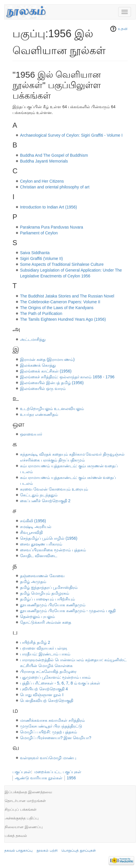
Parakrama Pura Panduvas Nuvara (52, 227)
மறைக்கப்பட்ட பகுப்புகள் (58, 772)
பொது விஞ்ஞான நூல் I (42, 695)
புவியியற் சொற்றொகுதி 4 (44, 689)
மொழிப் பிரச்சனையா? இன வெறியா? (56, 738)
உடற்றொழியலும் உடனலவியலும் (52, 409)
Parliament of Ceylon (39, 233)
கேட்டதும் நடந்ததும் (39, 495)
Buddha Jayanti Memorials (44, 161)
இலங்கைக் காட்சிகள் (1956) (46, 371)
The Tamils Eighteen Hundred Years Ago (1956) (63, 319)
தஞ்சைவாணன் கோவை (42, 576)
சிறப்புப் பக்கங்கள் (21, 809)
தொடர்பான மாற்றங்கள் (25, 801)
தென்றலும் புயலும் (37, 616)
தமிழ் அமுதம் (33, 582)
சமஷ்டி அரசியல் (36, 527)
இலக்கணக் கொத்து (38, 365)
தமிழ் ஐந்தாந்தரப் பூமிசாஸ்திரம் (49, 587)
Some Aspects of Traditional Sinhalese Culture (62, 264)
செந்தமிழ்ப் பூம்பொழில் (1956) (49, 538)
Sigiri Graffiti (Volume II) (42, 259)
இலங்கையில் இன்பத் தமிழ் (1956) (52, 383)
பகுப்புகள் (22, 772)
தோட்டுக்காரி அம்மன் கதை (46, 622)
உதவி (123, 29)
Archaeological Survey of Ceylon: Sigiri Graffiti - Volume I (71, 135)
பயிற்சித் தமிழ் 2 (35, 642)
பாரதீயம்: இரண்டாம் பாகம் (45, 654)
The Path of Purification (41, 313)
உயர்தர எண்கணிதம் (39, 414)
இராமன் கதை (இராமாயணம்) (47, 359)
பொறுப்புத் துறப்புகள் (78, 851)
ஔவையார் (31, 434)
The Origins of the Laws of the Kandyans (57, 308)
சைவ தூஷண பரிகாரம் (41, 544)
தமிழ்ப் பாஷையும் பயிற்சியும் (47, 599)
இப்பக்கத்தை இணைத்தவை (28, 792)
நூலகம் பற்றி (47, 851)
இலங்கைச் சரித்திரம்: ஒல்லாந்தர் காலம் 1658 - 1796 (67, 377)
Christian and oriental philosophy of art (55, 187)
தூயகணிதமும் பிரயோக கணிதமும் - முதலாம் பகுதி (68, 611)
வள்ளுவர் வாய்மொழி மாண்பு (48, 758)
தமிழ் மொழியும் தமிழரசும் (45, 593)
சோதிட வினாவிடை (39, 556)
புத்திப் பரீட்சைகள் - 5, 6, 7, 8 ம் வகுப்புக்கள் (60, 683)
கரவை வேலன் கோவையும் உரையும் (54, 489)
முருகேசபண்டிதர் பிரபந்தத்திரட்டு (51, 726)
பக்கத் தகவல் (16, 836)
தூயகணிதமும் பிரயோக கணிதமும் (53, 605)
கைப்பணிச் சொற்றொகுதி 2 (45, 501)
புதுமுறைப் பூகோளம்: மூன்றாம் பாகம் (55, 677)
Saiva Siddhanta (35, 253)
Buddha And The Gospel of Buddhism (54, 155)
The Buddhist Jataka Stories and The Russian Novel (67, 296)
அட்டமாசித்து (33, 339)
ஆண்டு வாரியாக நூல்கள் (39, 778)
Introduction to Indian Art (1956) (49, 207)
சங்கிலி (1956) (33, 521)
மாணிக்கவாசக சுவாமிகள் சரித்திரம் (52, 720)
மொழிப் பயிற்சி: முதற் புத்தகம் (49, 732)
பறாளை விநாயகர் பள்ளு (44, 648)
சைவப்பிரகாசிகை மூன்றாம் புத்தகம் (53, 550)
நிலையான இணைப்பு (24, 827)
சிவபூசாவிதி (31, 532)
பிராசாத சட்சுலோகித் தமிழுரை (48, 671)
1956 (71, 778)
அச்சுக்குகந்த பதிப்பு (22, 818)
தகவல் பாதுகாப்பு (18, 851)
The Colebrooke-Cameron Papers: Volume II (60, 302)
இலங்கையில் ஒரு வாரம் (43, 388)
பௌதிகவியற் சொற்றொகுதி (47, 701)
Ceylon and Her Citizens (42, 181)
